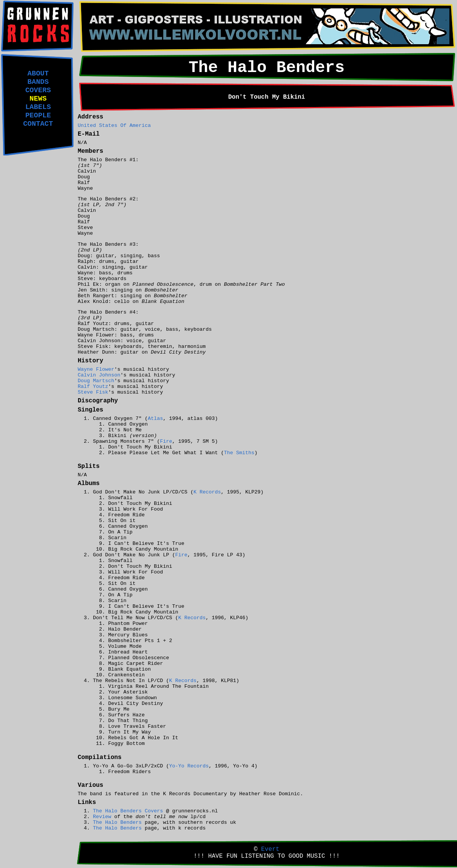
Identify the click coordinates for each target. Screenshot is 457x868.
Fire (166, 441)
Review (102, 817)
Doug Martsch (96, 381)
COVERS (38, 90)
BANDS (38, 82)
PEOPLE (38, 115)
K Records (207, 492)
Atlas (155, 419)
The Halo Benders (117, 822)
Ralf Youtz (93, 387)
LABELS (38, 107)
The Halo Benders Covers (128, 811)
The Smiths (239, 453)
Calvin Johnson (99, 375)
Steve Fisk (93, 392)
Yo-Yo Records (189, 766)
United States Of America (114, 126)
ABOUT (38, 74)
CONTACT (38, 124)
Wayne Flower (96, 369)
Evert (270, 849)
